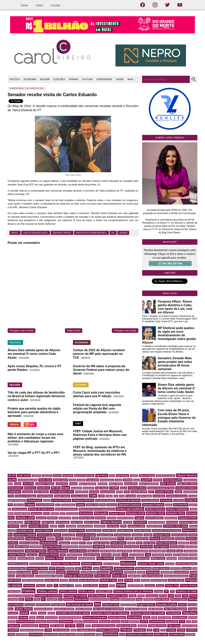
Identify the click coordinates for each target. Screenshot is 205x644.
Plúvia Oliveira (90, 586)
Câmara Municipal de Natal (161, 488)
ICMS (86, 539)
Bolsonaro (30, 488)
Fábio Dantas (32, 522)
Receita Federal (128, 599)
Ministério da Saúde (18, 564)
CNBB (109, 496)
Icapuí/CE (77, 539)
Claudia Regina (45, 496)
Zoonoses (190, 635)
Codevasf (131, 496)
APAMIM (128, 480)
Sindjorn (78, 622)
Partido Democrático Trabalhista (49, 576)
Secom (51, 613)
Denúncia (112, 505)
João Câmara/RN (70, 547)
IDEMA (95, 539)
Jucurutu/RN (191, 547)
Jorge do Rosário (115, 547)
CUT (58, 505)
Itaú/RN (131, 543)
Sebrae (42, 613)
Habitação (137, 535)
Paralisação (153, 572)
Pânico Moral (130, 572)
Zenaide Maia (177, 634)
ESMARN (112, 518)
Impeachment (141, 539)
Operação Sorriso (47, 572)
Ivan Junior (149, 543)
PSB (171, 596)
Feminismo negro (188, 522)
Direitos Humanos (155, 509)
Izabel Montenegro (167, 543)
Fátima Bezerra (111, 522)
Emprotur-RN (65, 518)
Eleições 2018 (136, 513)
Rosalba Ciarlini (167, 605)
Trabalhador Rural (86, 630)
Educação (101, 513)
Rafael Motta (81, 599)
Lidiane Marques (74, 555)
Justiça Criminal (16, 551)
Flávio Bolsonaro (85, 526)
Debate (80, 505)
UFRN (11, 634)
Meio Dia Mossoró (125, 558)
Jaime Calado (22, 547)
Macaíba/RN (158, 555)
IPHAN (75, 543)
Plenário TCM (67, 586)
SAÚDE (120, 79)
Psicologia (13, 599)
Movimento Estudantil (186, 564)
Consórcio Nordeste (105, 500)
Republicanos (43, 605)
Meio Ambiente (105, 558)
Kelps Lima (93, 551)
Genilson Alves (94, 530)
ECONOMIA (30, 79)
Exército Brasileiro (155, 518)
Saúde (24, 613)
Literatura (107, 555)
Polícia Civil (172, 586)
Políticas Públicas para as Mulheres (133, 591)
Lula (148, 555)
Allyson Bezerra (187, 475)
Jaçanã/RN (184, 543)
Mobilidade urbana (92, 564)
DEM (102, 505)
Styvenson (14, 626)
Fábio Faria (48, 522)
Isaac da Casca (101, 543)
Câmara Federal (137, 488)
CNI (116, 496)
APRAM (158, 480)
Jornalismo (146, 547)
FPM (123, 526)
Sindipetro (52, 621)
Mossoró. (170, 564)
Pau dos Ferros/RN (89, 580)
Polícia (160, 586)
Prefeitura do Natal (187, 591)
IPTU (82, 543)
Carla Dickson (41, 492)
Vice (122, 634)
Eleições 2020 (156, 513)
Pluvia (78, 586)
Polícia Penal (14, 591)
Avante (73, 484)
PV (60, 599)
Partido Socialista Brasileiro (176, 576)
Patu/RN (73, 580)
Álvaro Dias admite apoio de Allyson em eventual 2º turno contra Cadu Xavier (34, 354)
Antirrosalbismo (107, 480)
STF (182, 621)
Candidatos (14, 492)
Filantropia (71, 526)
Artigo (18, 484)
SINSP (125, 621)
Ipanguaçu (64, 543)
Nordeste (187, 568)
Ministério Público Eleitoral (66, 564)
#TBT (78, 424)
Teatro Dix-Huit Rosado (104, 626)
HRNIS (51, 539)
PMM (121, 585)
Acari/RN (36, 476)
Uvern (80, 635)
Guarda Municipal (86, 535)
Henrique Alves (162, 535)
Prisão (133, 596)
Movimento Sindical (37, 568)
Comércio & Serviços (177, 496)
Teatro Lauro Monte (126, 626)
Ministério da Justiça (188, 558)
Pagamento (116, 572)
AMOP (72, 480)
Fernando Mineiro (38, 526)
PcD (121, 580)
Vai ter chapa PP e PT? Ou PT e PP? (34, 453)
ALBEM (134, 476)
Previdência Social (117, 596)
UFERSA (192, 630)
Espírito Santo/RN (126, 518)
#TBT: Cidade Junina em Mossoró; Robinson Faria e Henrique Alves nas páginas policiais (100, 435)
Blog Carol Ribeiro (187, 484)
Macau (168, 555)
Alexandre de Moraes (165, 476)
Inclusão (180, 539)
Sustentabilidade (30, 626)
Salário (182, 605)
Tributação (140, 630)
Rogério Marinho (146, 605)
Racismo (68, 599)
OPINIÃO (74, 79)
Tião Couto (174, 626)
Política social (86, 591)
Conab (47, 500)
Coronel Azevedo (150, 500)
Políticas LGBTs (104, 591)
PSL (21, 599)
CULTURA (87, 79)
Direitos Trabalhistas (177, 509)
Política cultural (47, 591)
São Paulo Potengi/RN (175, 609)
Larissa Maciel (191, 551)
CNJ (122, 496)
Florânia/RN (100, 526)
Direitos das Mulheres (130, 509)
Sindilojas (41, 621)
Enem (75, 518)
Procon (141, 596)
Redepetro (149, 599)
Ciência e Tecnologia (26, 496)
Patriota (64, 580)
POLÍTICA (15, 79)
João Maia (99, 547)
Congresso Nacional (83, 500)
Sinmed (116, 621)
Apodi (137, 480)
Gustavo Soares (105, 535)
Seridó (40, 617)
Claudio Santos (62, 496)
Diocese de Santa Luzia (41, 509)
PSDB (193, 596)
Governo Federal (25, 535)
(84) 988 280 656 (170, 263)
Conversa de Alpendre (128, 500)
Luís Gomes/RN (137, 555)
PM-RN (104, 586)
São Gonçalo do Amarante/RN (108, 609)
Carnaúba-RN (82, 492)
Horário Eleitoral (16, 539)
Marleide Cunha (54, 558)
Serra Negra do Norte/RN (70, 618)
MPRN (60, 568)
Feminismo (172, 522)
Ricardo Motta (58, 605)
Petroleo (41, 586)
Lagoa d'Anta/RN (125, 551)
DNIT (46, 514)
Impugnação (168, 539)
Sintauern (134, 622)
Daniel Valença (68, 505)
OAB (35, 572)
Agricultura (102, 476)
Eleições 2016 (117, 514)
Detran (169, 505)
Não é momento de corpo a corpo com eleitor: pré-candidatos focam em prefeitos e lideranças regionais (35, 438)
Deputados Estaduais (129, 505)
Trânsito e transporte (108, 630)
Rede (139, 599)
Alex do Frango (147, 476)
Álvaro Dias (45, 480)
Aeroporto (68, 476)
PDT (137, 580)
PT (43, 599)
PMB (112, 586)
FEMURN (13, 526)
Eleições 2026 (25, 518)
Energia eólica (87, 518)
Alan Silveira (122, 476)
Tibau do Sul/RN (189, 626)
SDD (34, 613)
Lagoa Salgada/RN (157, 551)
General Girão (77, 530)
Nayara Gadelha (143, 568)
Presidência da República (48, 596)
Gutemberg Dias (122, 535)
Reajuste (115, 599)
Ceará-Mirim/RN (139, 492)
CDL (127, 492)
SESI (154, 618)
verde (99, 635)
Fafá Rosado (62, 522)
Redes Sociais (162, 599)
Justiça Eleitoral (58, 551)
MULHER (45, 79)
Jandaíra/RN (36, 547)
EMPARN (52, 518)
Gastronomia (61, 530)
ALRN (12, 480)
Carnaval (94, 492)
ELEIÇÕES (59, 79)
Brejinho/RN (89, 488)
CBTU (119, 492)
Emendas (41, 518)
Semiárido (13, 618)
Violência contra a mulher (139, 634)
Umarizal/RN (22, 635)
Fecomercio (140, 522)
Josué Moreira (177, 547)
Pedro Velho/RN (176, 580)
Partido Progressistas (152, 576)
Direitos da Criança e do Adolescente (97, 509)
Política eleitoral (68, 591)
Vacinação (89, 634)
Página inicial (74, 331)
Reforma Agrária (179, 599)
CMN (101, 496)
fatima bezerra (92, 522)
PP (166, 591)
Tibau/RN (13, 630)
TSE (156, 630)
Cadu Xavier (102, 488)
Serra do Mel (51, 618)
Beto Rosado (168, 484)
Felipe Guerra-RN (157, 522)
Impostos (155, 539)
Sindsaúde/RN (91, 621)
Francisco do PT (154, 526)
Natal (96, 568)
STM (195, 622)
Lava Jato (32, 555)
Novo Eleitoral (24, 572)
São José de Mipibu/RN (136, 609)
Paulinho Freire (108, 580)
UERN (181, 630)
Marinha (40, 558)
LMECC (117, 555)
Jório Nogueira (132, 547)
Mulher (87, 568)
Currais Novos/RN (45, 505)
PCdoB (129, 580)
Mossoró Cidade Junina (151, 564)
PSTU (37, 599)
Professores (152, 596)
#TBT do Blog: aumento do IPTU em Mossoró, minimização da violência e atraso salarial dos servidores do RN (100, 451)
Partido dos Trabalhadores (91, 233)
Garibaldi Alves (25, 530)
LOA (125, 555)
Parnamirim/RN (181, 572)
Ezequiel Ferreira (188, 518)
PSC (178, 596)
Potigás (159, 591)
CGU (11, 496)
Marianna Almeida (26, 558)
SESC (146, 617)
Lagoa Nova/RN (141, 551)
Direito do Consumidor (66, 509)
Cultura (30, 505)
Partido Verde (52, 580)
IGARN (129, 539)
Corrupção (166, 500)
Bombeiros (44, 488)
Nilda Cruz (176, 569)
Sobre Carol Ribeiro (170, 138)
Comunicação (34, 500)
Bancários (103, 484)
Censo (178, 492)
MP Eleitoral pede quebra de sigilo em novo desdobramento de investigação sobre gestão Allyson (169, 335)
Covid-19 (191, 500)
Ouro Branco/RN (88, 572)
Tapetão (44, 626)
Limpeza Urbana (92, 555)
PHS (50, 586)
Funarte (193, 526)
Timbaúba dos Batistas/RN (32, 630)
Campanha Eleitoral (186, 488)
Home (24, 5)
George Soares (125, 530)
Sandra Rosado (24, 609)
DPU (62, 514)
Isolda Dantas (118, 543)
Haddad (148, 535)
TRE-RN (126, 630)
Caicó (124, 488)
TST (163, 630)
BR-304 (56, 488)
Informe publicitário (29, 543)
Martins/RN (71, 558)
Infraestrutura (49, 543)
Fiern (61, 526)
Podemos (150, 586)
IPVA (89, 543)
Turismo (171, 630)
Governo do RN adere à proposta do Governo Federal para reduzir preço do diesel (101, 370)
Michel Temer (158, 558)
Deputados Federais (153, 505)
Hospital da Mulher (36, 539)
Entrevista (100, 518)
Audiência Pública (45, 484)
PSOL (29, 599)
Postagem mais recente (22, 331)
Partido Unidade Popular (33, 580)
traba (73, 630)
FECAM (128, 522)
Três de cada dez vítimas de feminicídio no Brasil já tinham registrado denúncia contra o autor (36, 396)
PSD (185, 596)
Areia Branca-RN (173, 480)
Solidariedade (157, 621)
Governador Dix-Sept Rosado (167, 530)
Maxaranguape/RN (87, 558)
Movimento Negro (17, 568)
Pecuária (145, 580)
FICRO (54, 526)
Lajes (180, 551)
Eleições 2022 (176, 513)
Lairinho (171, 551)
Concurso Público (61, 500)
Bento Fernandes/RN (149, 484)
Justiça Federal (78, 551)
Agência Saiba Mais (84, 476)
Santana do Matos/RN (64, 609)
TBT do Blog (57, 626)
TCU (88, 626)
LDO (63, 555)
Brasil (15, 233)
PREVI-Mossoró (97, 596)
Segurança (190, 613)
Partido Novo (134, 576)
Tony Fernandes (61, 630)
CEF (151, 492)
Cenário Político (164, 492)
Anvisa (118, 480)
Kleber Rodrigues (108, 551)
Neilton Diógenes (161, 568)
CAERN (114, 488)
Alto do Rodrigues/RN (28, 480)
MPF (52, 568)
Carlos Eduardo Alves (36, 233)
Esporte (139, 518)
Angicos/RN (92, 480)
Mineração (172, 558)
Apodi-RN (147, 480)
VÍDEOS (14, 425)
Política (28, 591)
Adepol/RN (47, 476)
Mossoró (128, 563)
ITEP (139, 543)
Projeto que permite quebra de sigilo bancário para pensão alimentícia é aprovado (34, 412)
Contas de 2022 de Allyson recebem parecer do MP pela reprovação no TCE (99, 354)
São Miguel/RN (156, 609)
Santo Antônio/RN (84, 609)
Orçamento (73, 572)
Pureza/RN (52, 599)
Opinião (61, 572)
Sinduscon (105, 621)
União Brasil (36, 634)
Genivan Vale (109, 530)
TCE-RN (70, 626)
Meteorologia (143, 558)
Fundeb (12, 531)
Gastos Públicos (44, 530)
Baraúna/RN (131, 484)
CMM (93, 496)
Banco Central (116, 484)
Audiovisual (62, 484)
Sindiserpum (66, 621)
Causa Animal (108, 492)
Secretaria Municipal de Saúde (148, 613)
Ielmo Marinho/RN (108, 539)
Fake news (77, 522)
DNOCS (55, 514)
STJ (189, 622)
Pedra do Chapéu (159, 580)
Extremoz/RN (171, 518)
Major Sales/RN (180, 555)
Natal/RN (107, 568)
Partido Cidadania (25, 576)
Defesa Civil (92, 505)
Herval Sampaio (180, 535)
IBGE (68, 539)
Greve (57, 535)
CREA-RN (19, 505)
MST (78, 568)
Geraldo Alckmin (143, 530)
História (193, 535)
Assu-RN (28, 484)
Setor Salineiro (180, 617)
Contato (55, 5)
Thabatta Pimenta (157, 626)
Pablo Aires (103, 572)
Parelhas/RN (167, 572)
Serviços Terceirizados (95, 617)
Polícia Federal (189, 586)
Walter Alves (161, 634)
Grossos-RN (69, 535)
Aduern (57, 476)
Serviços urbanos (117, 617)
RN (113, 233)
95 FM (12, 476)
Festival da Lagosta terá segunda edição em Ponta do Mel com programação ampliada (97, 409)
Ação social (24, 476)
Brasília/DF (76, 488)
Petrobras (29, 586)
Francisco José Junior (176, 526)
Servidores (134, 617)
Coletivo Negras (144, 496)
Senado (123, 233)
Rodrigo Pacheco (128, 605)
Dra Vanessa (72, 514)
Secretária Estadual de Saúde (73, 613)
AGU (112, 476)
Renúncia (30, 605)
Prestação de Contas (75, 596)
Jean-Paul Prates (62, 233)
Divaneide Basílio (22, 514)
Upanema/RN (51, 634)
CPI (10, 505)
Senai (32, 618)
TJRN (48, 630)
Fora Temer (113, 526)
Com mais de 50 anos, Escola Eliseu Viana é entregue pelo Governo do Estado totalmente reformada (169, 418)
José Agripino (161, 547)
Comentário (159, 496)
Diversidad (36, 514)
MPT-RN (70, 569)
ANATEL (81, 480)
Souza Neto (172, 621)
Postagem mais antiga (125, 331)
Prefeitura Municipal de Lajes (21, 596)
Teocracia (142, 626)
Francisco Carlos (136, 526)
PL (56, 586)
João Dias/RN (85, 547)
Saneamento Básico (43, 609)
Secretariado (174, 613)
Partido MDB (120, 576)
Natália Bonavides (124, 568)
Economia (86, 513)
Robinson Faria (111, 605)
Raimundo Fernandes (99, 599)
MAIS (130, 79)
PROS (163, 596)
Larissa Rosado (17, 555)
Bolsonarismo (16, 488)
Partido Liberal (103, 576)
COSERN (179, 500)
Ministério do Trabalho (40, 564)
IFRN (121, 539)
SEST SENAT (164, 618)
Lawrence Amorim (49, 555)
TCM (80, 625)
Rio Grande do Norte (79, 605)
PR (172, 591)
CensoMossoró (190, 492)
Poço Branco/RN (136, 586)
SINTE (144, 621)
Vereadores (111, 634)
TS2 (150, 630)
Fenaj (24, 526)
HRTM (59, 539)
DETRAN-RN (181, 505)
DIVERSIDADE (104, 79)
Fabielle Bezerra (15, 522)
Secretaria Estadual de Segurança (110, 613)
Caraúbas (28, 492)
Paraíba (141, 572)
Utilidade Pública (67, 634)
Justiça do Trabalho (36, 551)
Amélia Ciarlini (60, 480)
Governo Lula (45, 535)
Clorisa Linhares (79, 496)
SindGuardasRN (25, 621)
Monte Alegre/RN (111, 564)
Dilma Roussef (20, 509)
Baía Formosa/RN (88, 484)
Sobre (39, 5)
